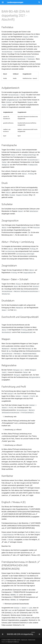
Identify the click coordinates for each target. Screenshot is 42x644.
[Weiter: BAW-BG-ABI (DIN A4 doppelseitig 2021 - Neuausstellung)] (23, 634)
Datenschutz (32, 640)
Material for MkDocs (13, 642)
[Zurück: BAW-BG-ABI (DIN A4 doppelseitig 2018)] (3, 634)
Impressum (24, 640)
